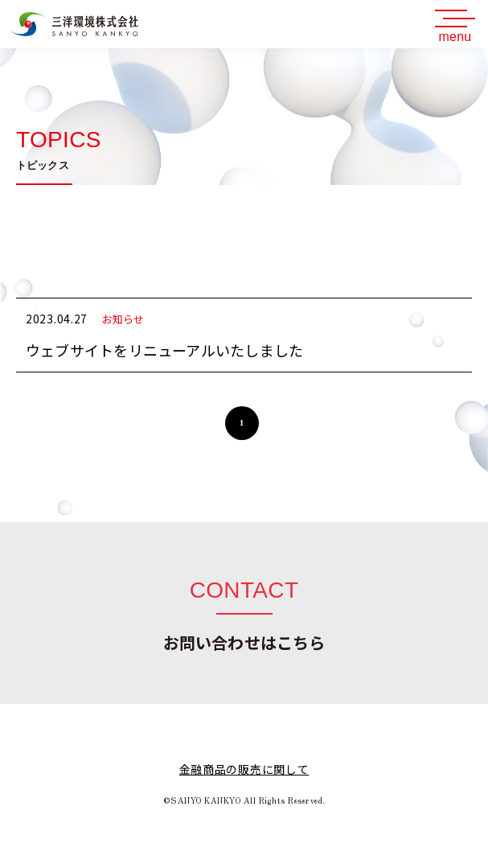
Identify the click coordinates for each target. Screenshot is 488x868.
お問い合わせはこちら (244, 642)
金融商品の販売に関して (244, 769)
